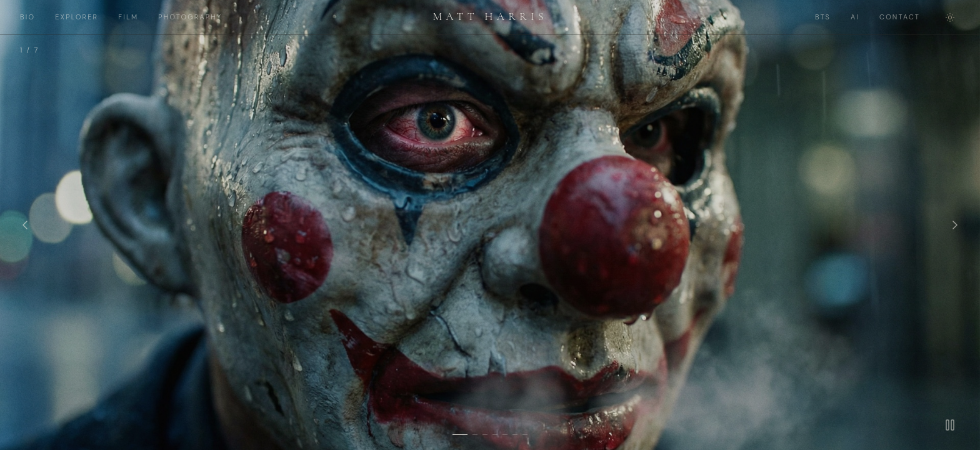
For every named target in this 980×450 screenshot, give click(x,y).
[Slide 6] (515, 435)
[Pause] (950, 425)
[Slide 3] (485, 435)
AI (855, 17)
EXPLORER (77, 17)
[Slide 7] (525, 435)
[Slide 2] (475, 435)
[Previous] (25, 225)
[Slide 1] (460, 435)
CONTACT (900, 17)
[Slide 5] (505, 435)
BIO (27, 17)
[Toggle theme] (950, 17)
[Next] (955, 225)
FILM (128, 17)
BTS (823, 17)
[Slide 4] (495, 435)
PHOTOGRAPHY (190, 17)
